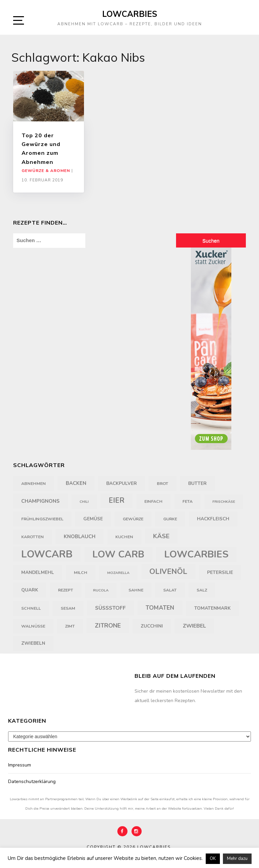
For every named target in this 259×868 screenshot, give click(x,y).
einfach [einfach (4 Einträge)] (153, 501)
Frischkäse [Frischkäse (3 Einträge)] (224, 502)
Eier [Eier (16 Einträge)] (117, 501)
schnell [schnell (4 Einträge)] (31, 608)
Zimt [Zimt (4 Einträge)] (70, 626)
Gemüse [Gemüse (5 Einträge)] (93, 519)
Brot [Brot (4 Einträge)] (163, 484)
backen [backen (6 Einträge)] (76, 483)
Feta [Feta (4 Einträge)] (188, 501)
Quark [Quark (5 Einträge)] (30, 590)
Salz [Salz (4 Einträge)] (202, 590)
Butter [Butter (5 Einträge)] (197, 483)
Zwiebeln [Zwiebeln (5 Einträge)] (33, 643)
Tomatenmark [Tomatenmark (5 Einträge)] (212, 608)
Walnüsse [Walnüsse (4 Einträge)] (33, 626)
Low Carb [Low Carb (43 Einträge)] (118, 554)
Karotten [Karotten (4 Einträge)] (33, 537)
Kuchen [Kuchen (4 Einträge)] (124, 537)
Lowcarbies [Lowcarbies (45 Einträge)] (196, 554)
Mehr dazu (237, 859)
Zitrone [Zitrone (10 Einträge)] (108, 626)
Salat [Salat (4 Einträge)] (170, 590)
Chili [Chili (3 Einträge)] (84, 502)
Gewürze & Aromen (46, 171)
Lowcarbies (130, 14)
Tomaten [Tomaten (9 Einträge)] (160, 608)
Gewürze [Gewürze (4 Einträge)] (133, 519)
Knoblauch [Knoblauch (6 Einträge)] (80, 537)
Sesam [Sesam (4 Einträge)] (68, 608)
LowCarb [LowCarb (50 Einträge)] (47, 554)
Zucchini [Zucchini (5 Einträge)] (152, 626)
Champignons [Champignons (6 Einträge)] (40, 501)
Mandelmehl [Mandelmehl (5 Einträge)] (38, 572)
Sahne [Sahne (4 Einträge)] (136, 590)
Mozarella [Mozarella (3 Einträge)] (118, 573)
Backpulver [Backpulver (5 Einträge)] (122, 483)
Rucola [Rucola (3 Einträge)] (101, 590)
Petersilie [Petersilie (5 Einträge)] (220, 572)
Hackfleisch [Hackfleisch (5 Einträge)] (213, 519)
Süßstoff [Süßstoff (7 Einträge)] (110, 608)
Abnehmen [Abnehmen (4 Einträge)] (34, 484)
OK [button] (213, 859)
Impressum (20, 765)
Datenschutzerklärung (32, 782)
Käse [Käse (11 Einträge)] (161, 536)
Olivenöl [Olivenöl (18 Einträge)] (168, 572)
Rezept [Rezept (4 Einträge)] (66, 590)
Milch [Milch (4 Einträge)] (81, 573)
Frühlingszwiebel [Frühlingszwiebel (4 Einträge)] (42, 519)
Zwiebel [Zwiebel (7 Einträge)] (194, 626)
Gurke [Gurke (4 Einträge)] (170, 519)
